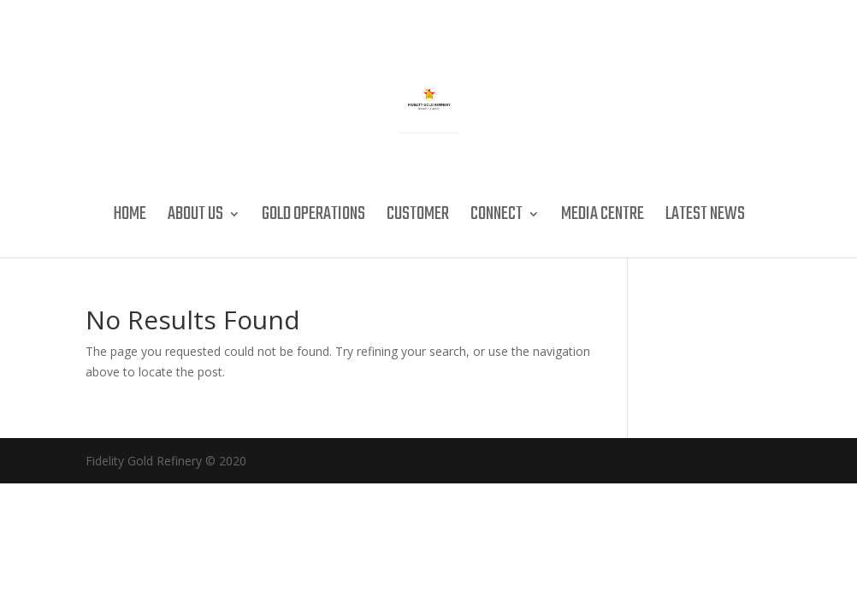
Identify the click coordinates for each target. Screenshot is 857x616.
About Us (195, 218)
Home (130, 218)
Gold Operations (313, 218)
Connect (496, 218)
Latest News (705, 218)
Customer (418, 218)
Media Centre (603, 218)
